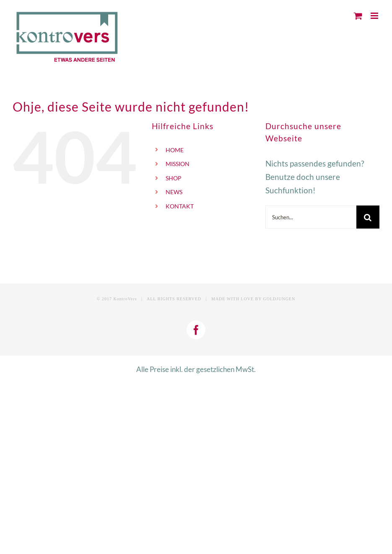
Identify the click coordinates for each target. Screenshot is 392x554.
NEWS (174, 192)
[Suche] (368, 217)
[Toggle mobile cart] (358, 16)
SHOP (174, 178)
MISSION (178, 164)
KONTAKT (180, 206)
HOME (175, 150)
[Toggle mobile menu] (375, 16)
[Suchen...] (311, 217)
